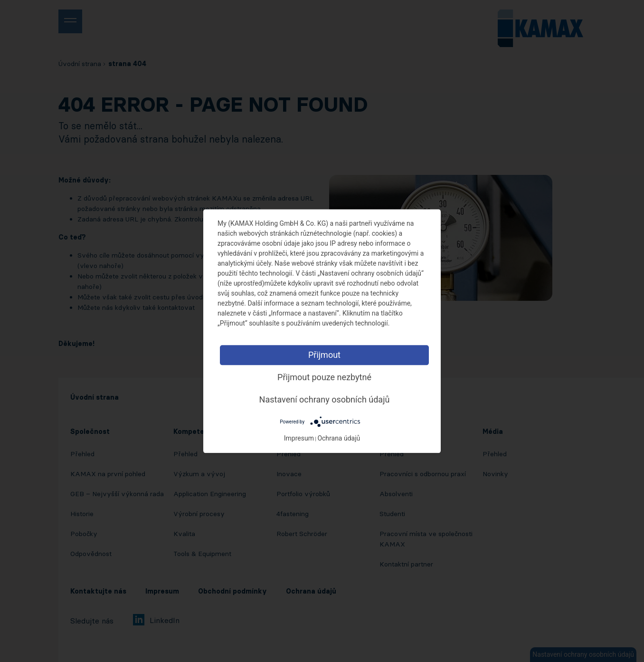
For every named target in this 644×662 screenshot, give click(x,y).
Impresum (299, 438)
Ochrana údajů (339, 438)
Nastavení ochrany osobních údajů (325, 399)
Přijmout (324, 355)
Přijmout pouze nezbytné (324, 377)
